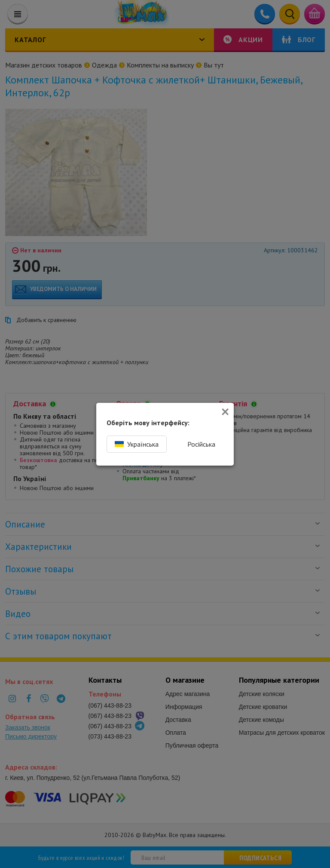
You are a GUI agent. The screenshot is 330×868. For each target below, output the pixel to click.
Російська (201, 444)
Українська (137, 444)
